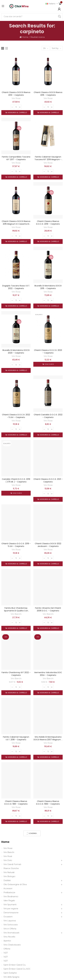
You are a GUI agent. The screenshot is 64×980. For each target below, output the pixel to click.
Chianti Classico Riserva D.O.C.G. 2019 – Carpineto (48, 223)
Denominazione (11, 913)
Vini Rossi (16, 98)
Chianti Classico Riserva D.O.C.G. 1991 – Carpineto (16, 803)
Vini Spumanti (10, 905)
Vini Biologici (9, 876)
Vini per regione (11, 909)
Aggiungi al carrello (17, 112)
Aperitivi (7, 941)
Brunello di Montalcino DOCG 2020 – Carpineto (16, 352)
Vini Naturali (9, 872)
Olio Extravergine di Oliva (15, 884)
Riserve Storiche (11, 868)
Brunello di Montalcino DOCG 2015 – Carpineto (48, 287)
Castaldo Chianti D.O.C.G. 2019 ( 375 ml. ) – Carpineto (16, 480)
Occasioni (8, 917)
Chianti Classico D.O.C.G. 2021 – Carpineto (48, 480)
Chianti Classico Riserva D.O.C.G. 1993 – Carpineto (48, 803)
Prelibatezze (9, 892)
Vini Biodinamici (11, 897)
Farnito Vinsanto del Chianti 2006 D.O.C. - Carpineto (48, 609)
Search (60, 16)
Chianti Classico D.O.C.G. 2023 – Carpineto (48, 352)
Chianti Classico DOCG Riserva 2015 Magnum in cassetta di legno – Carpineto (16, 224)
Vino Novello (9, 937)
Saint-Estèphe (10, 973)
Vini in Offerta (10, 929)
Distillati (7, 880)
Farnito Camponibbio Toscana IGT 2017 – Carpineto (16, 158)
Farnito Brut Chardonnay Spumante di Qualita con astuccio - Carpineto (16, 611)
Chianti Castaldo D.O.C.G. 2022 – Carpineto (48, 416)
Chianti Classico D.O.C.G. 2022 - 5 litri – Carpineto (16, 416)
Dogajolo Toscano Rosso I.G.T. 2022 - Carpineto (16, 287)
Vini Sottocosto (11, 925)
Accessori (8, 888)
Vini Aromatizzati (11, 933)
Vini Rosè (8, 856)
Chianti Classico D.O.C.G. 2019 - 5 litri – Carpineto (16, 545)
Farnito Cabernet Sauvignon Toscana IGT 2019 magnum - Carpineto (48, 159)
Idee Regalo (9, 901)
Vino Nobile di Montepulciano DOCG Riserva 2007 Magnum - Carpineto (48, 740)
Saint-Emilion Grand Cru (15, 965)
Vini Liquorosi (10, 921)
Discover (49, 364)
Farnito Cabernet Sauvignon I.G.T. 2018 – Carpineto (16, 738)
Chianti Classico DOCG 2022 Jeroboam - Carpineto (48, 545)
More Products (32, 833)
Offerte (7, 949)
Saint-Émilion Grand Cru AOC (17, 969)
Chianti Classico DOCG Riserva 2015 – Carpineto (48, 94)
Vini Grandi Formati (12, 864)
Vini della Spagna (11, 977)
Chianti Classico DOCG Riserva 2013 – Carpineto (16, 94)
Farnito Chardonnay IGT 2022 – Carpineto (16, 674)
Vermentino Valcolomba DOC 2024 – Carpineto (48, 674)
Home (5, 842)
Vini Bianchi (16, 614)
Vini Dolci (8, 860)
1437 (6, 953)
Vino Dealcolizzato (12, 945)
